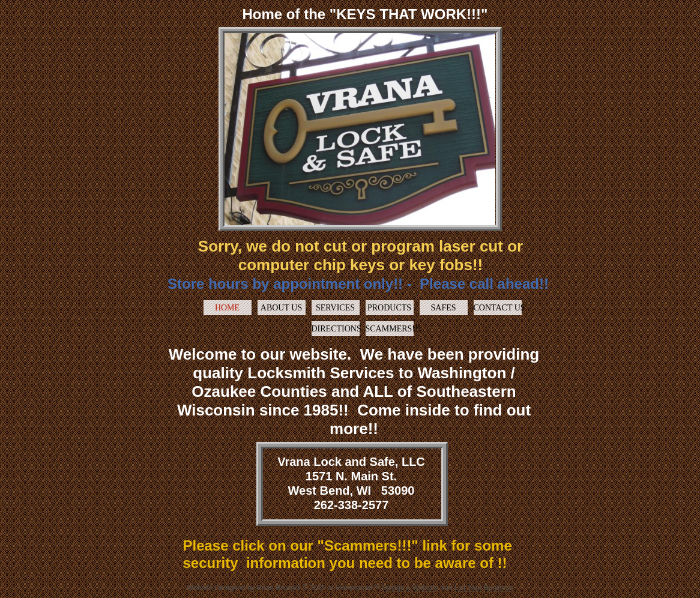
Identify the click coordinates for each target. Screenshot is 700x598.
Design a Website (410, 588)
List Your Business (484, 588)
